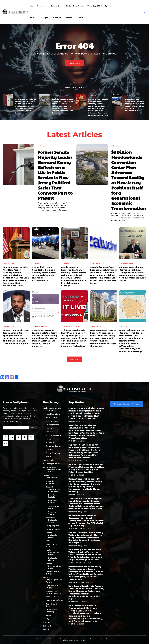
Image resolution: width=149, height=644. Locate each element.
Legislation (93, 95)
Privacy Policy (69, 641)
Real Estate (96, 326)
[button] (144, 12)
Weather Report (40, 326)
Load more (75, 359)
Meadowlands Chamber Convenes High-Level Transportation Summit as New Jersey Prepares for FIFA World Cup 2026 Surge (86, 520)
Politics (19, 95)
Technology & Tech (71, 326)
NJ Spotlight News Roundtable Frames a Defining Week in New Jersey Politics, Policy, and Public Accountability (134, 105)
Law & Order (97, 263)
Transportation (127, 263)
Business (56, 95)
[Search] (33, 428)
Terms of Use (81, 641)
